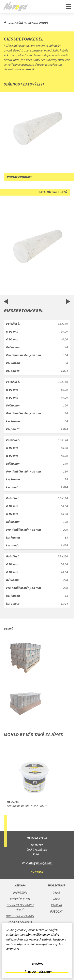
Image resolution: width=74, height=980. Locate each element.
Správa (37, 964)
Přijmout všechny (37, 972)
